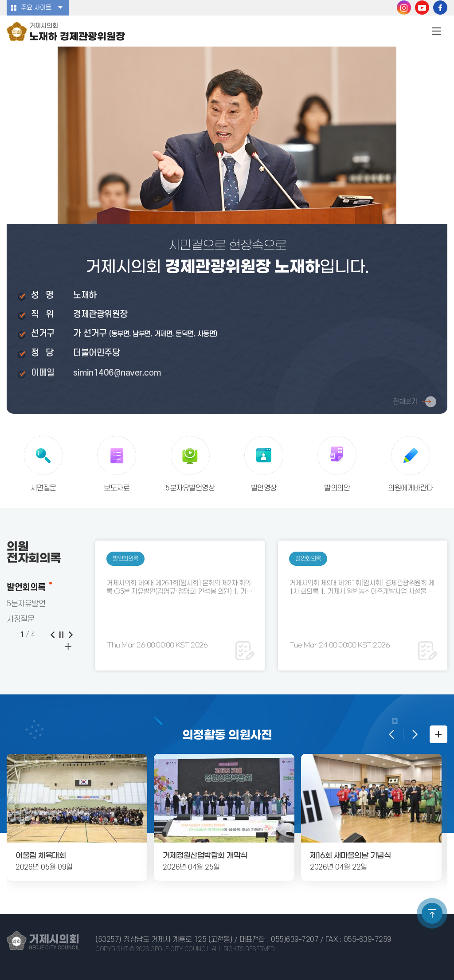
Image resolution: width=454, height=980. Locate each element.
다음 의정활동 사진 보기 (414, 734)
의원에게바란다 (411, 488)
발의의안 (337, 488)
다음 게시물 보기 (70, 635)
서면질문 (43, 488)
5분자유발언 (26, 604)
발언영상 (264, 488)
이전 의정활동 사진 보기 (392, 734)
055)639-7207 (295, 940)
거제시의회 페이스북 (440, 8)
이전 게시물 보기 (52, 635)
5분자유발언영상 (190, 488)
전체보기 (405, 404)
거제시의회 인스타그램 (404, 8)
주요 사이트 (36, 8)
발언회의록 (26, 588)
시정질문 (20, 619)
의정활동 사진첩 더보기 (438, 734)
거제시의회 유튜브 (422, 8)
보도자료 (117, 488)
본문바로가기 (0, 0)
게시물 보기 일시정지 (61, 635)
